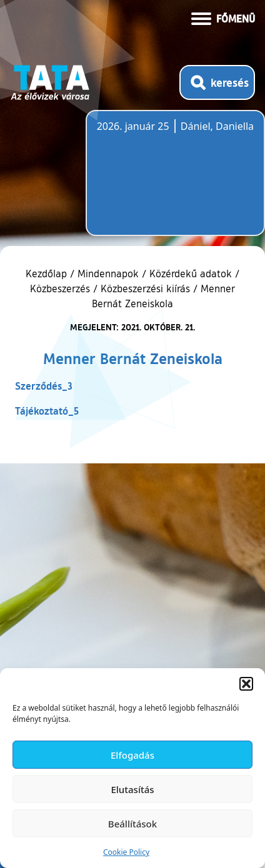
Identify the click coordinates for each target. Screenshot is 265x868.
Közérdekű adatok (191, 274)
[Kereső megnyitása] (217, 82)
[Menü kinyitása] (223, 17)
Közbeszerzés (60, 289)
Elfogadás (132, 755)
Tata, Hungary (167, 180)
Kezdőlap (48, 274)
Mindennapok (108, 274)
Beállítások (132, 824)
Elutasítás (132, 789)
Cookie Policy (126, 852)
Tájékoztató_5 (47, 411)
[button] (246, 684)
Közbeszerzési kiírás (145, 289)
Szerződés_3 (44, 386)
